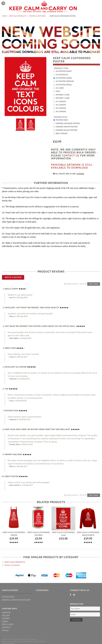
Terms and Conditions (25, 641)
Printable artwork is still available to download (72, 166)
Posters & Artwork (37, 16)
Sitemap (5, 630)
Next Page (94, 284)
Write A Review (13, 277)
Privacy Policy (13, 641)
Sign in (5, 600)
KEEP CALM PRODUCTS (18, 16)
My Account (8, 597)
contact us (71, 155)
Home (4, 16)
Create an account (21, 600)
